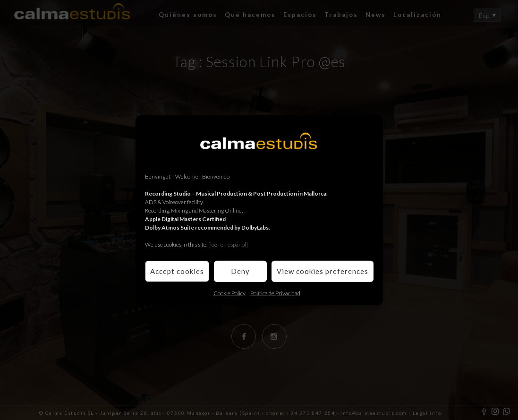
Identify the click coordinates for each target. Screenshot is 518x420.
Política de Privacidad (275, 293)
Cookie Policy (229, 293)
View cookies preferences (323, 271)
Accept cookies (177, 271)
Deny (240, 271)
